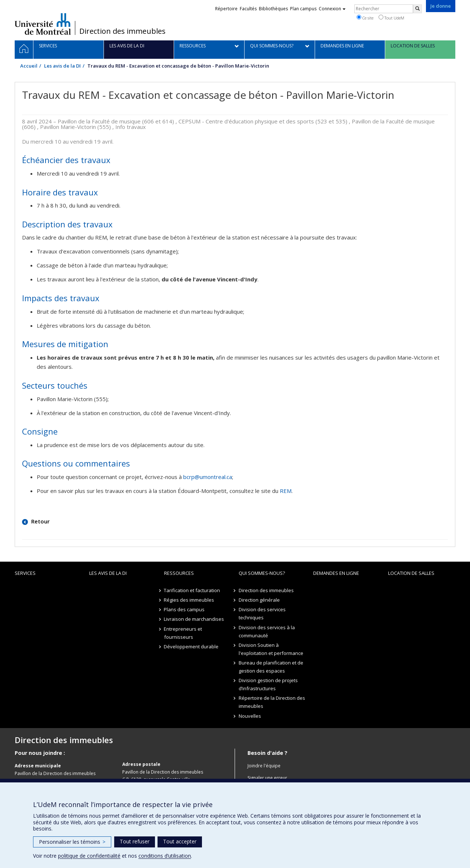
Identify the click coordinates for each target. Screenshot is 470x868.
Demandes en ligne (336, 573)
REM (286, 491)
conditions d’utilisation (165, 856)
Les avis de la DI (62, 66)
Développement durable (191, 647)
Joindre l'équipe (264, 766)
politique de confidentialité (89, 856)
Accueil (29, 66)
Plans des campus (185, 609)
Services (25, 573)
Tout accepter (180, 841)
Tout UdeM (391, 18)
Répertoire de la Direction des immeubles (272, 702)
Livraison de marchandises (194, 619)
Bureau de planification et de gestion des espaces (271, 667)
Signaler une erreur (267, 778)
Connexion (332, 9)
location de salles (411, 573)
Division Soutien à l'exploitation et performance (271, 649)
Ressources (179, 573)
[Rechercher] (417, 9)
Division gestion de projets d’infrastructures (268, 684)
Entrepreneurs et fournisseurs (183, 633)
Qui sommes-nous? (262, 573)
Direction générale (259, 600)
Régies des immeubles (189, 600)
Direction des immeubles (122, 31)
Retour (40, 521)
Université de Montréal (43, 24)
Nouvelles (250, 716)
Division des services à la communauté (267, 631)
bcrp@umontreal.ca (208, 477)
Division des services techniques (262, 613)
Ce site (365, 18)
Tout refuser (135, 841)
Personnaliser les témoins (72, 842)
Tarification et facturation (192, 590)
